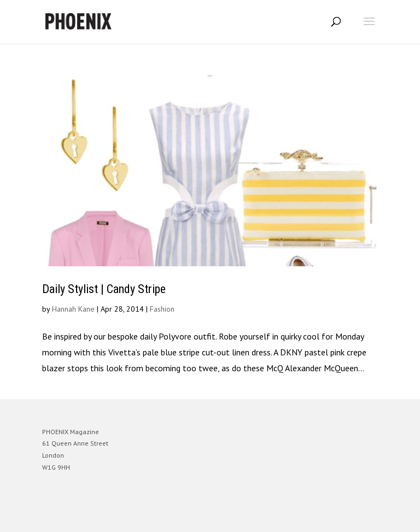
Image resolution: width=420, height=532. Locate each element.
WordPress (263, 515)
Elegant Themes (195, 515)
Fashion (162, 309)
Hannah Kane (73, 309)
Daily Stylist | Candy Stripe (104, 289)
